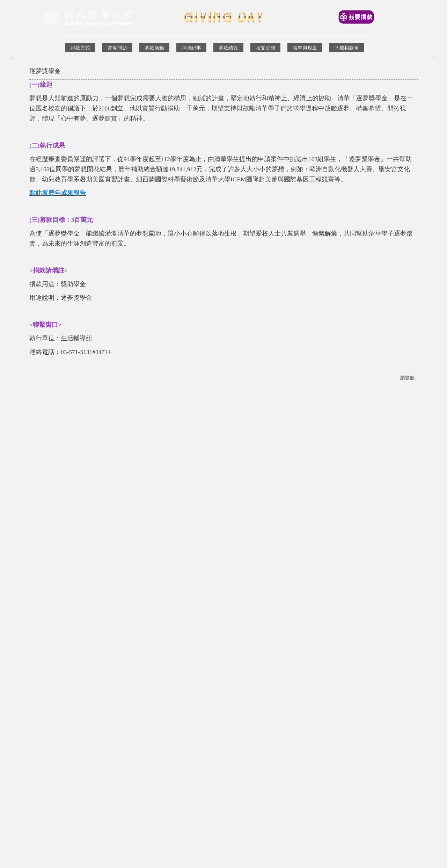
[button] (38, 654)
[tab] (218, 689)
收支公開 (265, 48)
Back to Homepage (183, 745)
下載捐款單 (347, 48)
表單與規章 (305, 48)
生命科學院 (237, 674)
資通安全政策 (284, 757)
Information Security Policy (334, 757)
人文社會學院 (337, 674)
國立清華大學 (229, 745)
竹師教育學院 (142, 674)
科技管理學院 (45, 674)
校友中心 (211, 757)
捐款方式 (80, 48)
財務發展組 (102, 757)
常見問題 (117, 48)
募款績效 (228, 48)
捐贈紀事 (191, 48)
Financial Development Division (154, 757)
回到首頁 (149, 745)
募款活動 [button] (154, 48)
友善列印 (45, 555)
